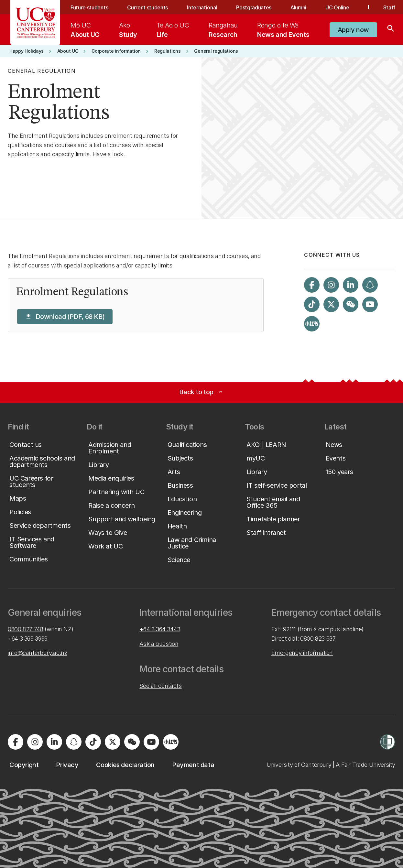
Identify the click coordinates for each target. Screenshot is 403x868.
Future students (89, 7)
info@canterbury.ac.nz (37, 653)
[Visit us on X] (331, 304)
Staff (389, 7)
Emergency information (302, 653)
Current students (147, 7)
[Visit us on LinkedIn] (351, 285)
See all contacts (160, 686)
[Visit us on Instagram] (331, 285)
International (202, 7)
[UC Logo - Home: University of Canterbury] (35, 23)
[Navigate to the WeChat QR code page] (351, 304)
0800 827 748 (26, 629)
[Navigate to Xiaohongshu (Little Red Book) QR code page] (312, 324)
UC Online (337, 7)
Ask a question (159, 644)
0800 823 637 (318, 639)
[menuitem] (85, 30)
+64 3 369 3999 (28, 639)
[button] (353, 30)
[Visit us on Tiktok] (312, 304)
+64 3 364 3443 (160, 629)
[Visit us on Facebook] (312, 285)
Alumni (298, 7)
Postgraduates (254, 7)
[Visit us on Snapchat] (370, 285)
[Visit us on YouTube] (370, 304)
